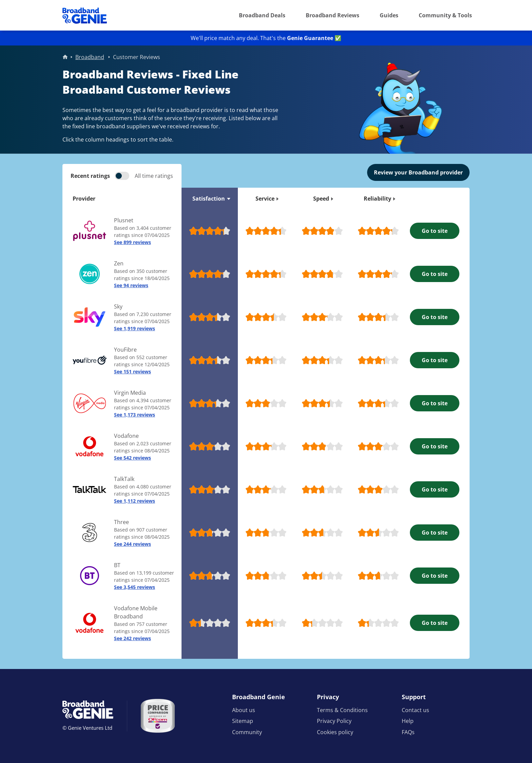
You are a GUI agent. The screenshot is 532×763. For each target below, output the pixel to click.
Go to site (435, 231)
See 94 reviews (131, 285)
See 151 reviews (132, 371)
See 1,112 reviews (135, 501)
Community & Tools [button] (445, 15)
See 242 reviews (132, 638)
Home (65, 57)
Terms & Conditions (342, 710)
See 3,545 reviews (135, 587)
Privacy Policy (334, 721)
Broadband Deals (262, 15)
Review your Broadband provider (418, 172)
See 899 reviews (132, 242)
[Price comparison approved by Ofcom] (158, 716)
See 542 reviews (132, 458)
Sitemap (243, 721)
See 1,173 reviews (135, 415)
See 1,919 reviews (135, 328)
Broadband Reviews (332, 15)
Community (247, 732)
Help (408, 721)
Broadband (90, 57)
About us (244, 710)
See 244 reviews (132, 544)
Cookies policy (335, 732)
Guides (389, 15)
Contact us (415, 710)
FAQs (408, 732)
